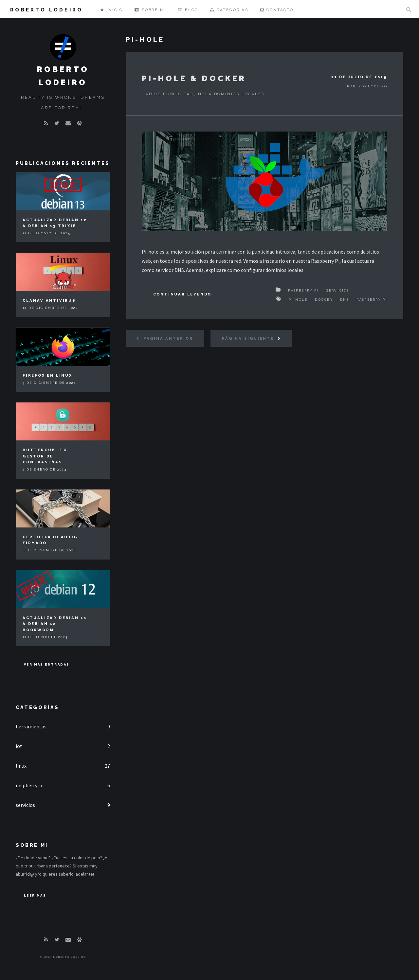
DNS (345, 300)
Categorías (37, 707)
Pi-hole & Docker (194, 78)
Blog (188, 10)
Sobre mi (150, 10)
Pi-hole (298, 300)
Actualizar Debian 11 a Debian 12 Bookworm (55, 624)
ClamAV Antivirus (49, 300)
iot (19, 746)
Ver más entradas (47, 664)
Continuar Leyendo (182, 294)
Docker (324, 300)
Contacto (277, 10)
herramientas (31, 726)
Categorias (229, 10)
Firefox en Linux (47, 375)
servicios (25, 805)
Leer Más (35, 895)
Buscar (409, 9)
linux (21, 766)
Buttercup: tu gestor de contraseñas (45, 456)
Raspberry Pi (303, 290)
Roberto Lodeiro (46, 10)
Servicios (338, 290)
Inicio (112, 10)
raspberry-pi (30, 785)
